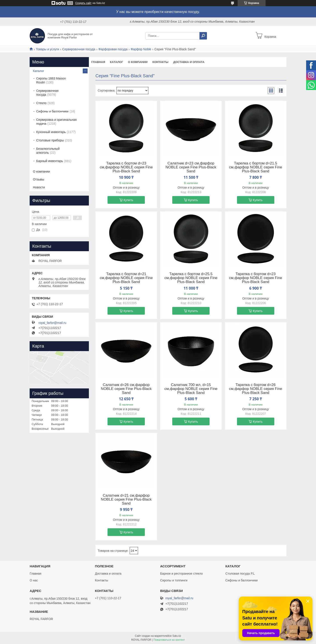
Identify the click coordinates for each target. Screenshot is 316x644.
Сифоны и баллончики (52, 111)
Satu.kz (177, 636)
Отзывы (39, 179)
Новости (39, 187)
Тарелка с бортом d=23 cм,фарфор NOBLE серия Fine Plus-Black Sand (126, 167)
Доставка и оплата (189, 62)
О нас (34, 580)
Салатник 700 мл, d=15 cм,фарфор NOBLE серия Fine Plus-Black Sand (191, 389)
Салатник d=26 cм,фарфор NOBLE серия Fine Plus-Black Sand (126, 389)
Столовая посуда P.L (240, 574)
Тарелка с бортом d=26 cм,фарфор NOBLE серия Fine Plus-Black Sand (256, 389)
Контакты (160, 62)
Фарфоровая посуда (113, 49)
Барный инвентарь (50, 161)
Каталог (117, 62)
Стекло (41, 103)
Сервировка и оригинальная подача (56, 122)
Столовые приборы (50, 140)
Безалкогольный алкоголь (48, 151)
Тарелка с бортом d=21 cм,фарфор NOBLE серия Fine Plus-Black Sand (126, 278)
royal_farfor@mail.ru (52, 323)
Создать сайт (83, 3)
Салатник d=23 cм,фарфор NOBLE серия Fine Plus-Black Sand (191, 167)
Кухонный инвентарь (51, 132)
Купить (128, 200)
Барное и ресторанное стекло (181, 574)
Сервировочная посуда (79, 49)
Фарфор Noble (141, 49)
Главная (98, 62)
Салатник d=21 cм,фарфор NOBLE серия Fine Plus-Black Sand (126, 500)
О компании (138, 62)
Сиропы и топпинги (174, 580)
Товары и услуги (47, 49)
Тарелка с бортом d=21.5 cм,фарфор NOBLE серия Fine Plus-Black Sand (256, 167)
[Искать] (203, 36)
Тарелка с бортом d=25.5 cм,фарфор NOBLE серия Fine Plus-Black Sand (191, 278)
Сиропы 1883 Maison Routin (51, 80)
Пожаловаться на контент (169, 640)
